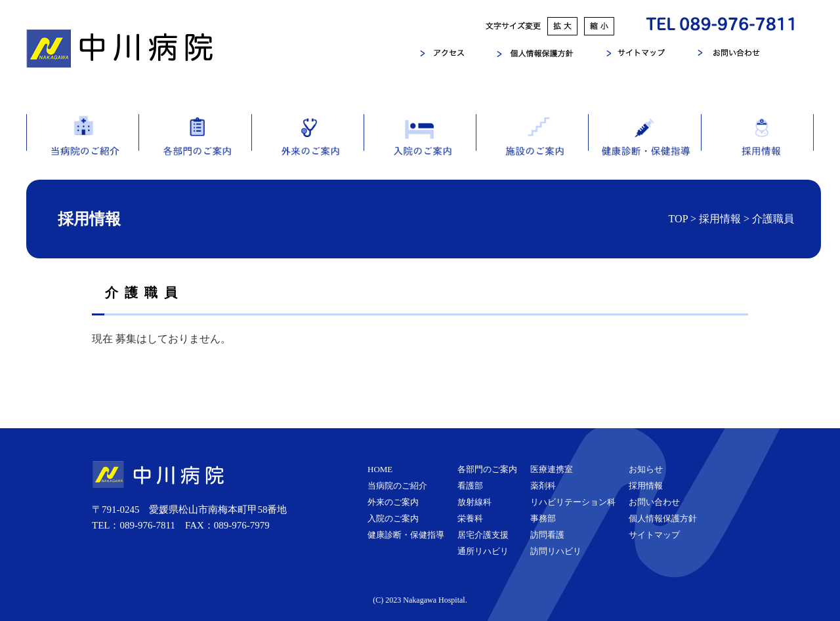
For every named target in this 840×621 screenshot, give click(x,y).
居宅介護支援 (483, 535)
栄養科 (470, 518)
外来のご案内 (307, 147)
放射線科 (474, 502)
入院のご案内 (420, 147)
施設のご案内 (532, 147)
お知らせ (646, 469)
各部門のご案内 (195, 147)
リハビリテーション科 (573, 502)
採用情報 (757, 147)
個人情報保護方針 (663, 518)
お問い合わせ (654, 502)
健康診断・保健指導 (644, 147)
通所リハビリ (483, 551)
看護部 (470, 486)
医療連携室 (552, 469)
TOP (678, 219)
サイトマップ (654, 535)
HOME (380, 469)
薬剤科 (543, 486)
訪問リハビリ (556, 551)
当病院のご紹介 (82, 147)
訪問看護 (547, 535)
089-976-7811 (148, 525)
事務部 (543, 518)
